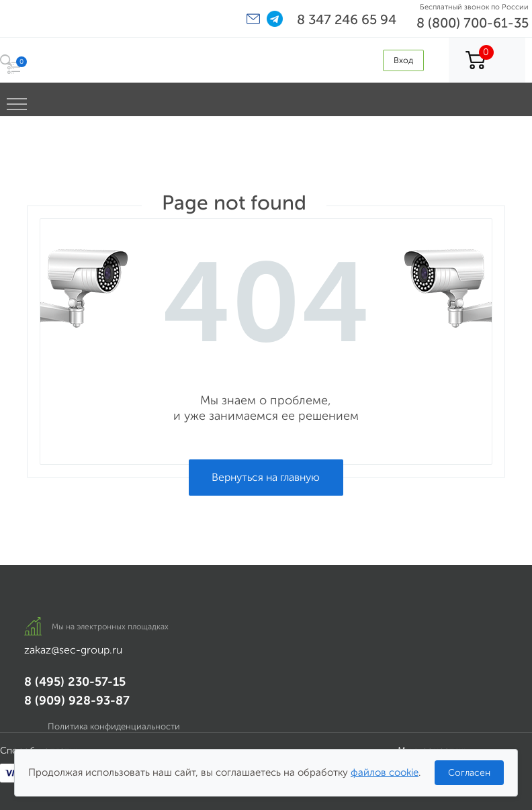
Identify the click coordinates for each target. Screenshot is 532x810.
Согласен (469, 773)
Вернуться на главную (266, 477)
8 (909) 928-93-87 (77, 701)
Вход (403, 60)
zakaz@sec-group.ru (73, 650)
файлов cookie (385, 772)
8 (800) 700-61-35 (473, 23)
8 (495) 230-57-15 (75, 682)
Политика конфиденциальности (114, 726)
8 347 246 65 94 (347, 19)
